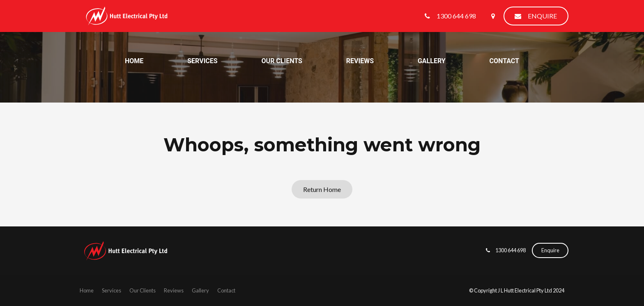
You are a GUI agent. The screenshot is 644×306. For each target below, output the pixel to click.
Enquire (542, 16)
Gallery (432, 61)
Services (202, 61)
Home (134, 61)
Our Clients (282, 61)
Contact (504, 61)
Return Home (322, 189)
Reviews (360, 61)
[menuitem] (87, 291)
